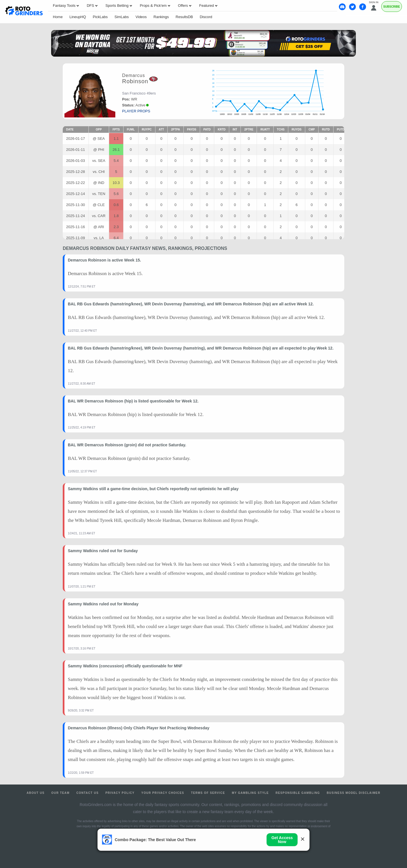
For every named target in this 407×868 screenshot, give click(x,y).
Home (58, 17)
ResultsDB (184, 17)
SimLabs (122, 17)
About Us (35, 793)
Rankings (161, 17)
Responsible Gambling (298, 793)
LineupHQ (78, 17)
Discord (206, 17)
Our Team (61, 793)
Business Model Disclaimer (354, 793)
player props (136, 111)
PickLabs (100, 17)
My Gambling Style (250, 793)
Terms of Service (208, 793)
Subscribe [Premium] (392, 7)
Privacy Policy (120, 793)
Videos (141, 17)
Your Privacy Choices (163, 793)
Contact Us (87, 793)
